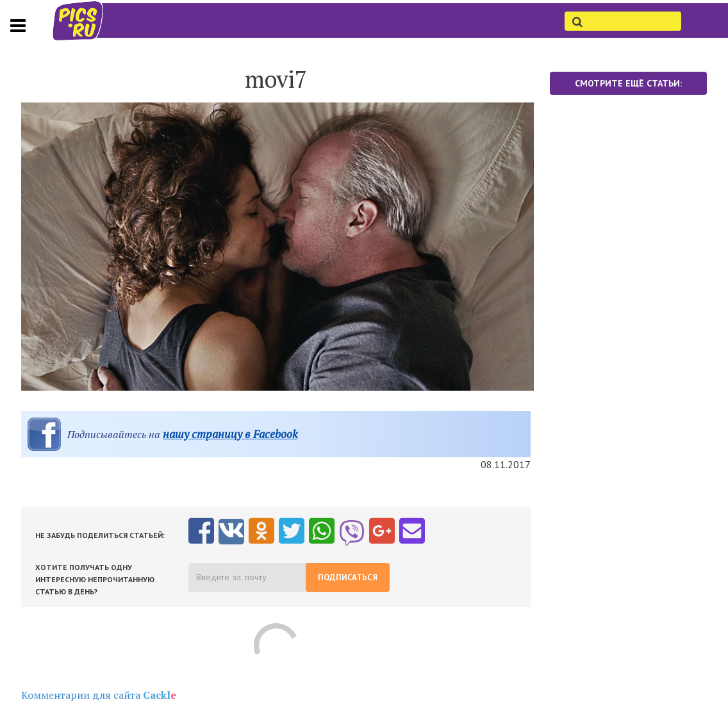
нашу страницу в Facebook (230, 434)
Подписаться (348, 577)
